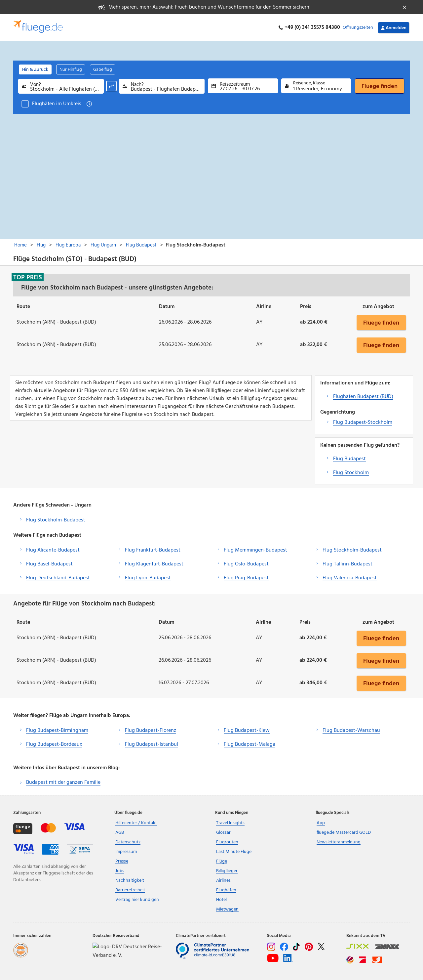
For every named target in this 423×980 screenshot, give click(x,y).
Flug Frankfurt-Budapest (153, 550)
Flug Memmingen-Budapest (255, 550)
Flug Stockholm (351, 473)
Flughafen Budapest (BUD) (363, 397)
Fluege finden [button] (381, 323)
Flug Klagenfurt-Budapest (154, 564)
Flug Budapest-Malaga (250, 744)
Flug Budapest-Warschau (351, 731)
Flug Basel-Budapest (49, 564)
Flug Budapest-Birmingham (57, 731)
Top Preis (28, 277)
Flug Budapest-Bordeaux (54, 744)
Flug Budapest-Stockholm (363, 423)
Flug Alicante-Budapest (53, 550)
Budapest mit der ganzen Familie (63, 782)
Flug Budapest (349, 459)
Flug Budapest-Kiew (247, 731)
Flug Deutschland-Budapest (58, 578)
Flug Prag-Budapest (246, 578)
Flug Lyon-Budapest (148, 578)
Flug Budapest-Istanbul (152, 744)
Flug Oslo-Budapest (246, 564)
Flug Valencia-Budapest (350, 578)
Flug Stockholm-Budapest (56, 520)
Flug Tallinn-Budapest (347, 564)
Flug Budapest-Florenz (151, 731)
